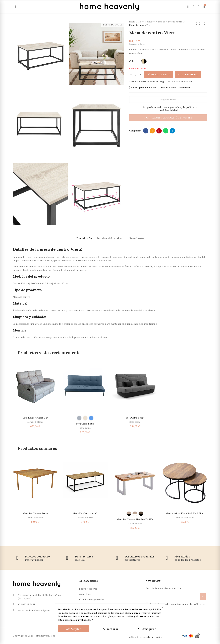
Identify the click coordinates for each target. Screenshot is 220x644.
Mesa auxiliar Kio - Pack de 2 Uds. (185, 513)
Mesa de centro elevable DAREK (135, 519)
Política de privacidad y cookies (145, 637)
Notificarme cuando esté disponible (168, 118)
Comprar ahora (188, 75)
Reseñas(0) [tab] (137, 238)
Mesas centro (35, 518)
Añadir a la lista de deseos (175, 88)
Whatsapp (166, 131)
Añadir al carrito (159, 75)
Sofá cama (85, 428)
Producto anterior (196, 23)
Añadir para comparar (144, 88)
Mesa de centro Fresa (35, 513)
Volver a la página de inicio (201, 23)
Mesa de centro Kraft (85, 513)
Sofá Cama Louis (85, 424)
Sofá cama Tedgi (135, 418)
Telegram (172, 131)
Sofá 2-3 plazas (35, 422)
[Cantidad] (136, 75)
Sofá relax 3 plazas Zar (35, 418)
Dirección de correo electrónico (152, 131)
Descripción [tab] (84, 238)
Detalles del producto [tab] (111, 238)
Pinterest (159, 131)
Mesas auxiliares (185, 518)
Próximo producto (205, 23)
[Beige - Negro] (144, 61)
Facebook (146, 131)
